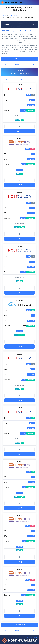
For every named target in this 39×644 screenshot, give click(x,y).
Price (6, 79)
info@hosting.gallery (32, 637)
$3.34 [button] (20, 562)
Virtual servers (13, 15)
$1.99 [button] (19, 131)
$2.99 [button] (20, 239)
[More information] (19, 126)
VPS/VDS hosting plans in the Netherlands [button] (17, 31)
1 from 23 (16, 64)
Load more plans (19, 625)
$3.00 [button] (20, 508)
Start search (19, 59)
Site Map (4, 637)
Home (5, 15)
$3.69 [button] (19, 616)
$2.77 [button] (19, 185)
